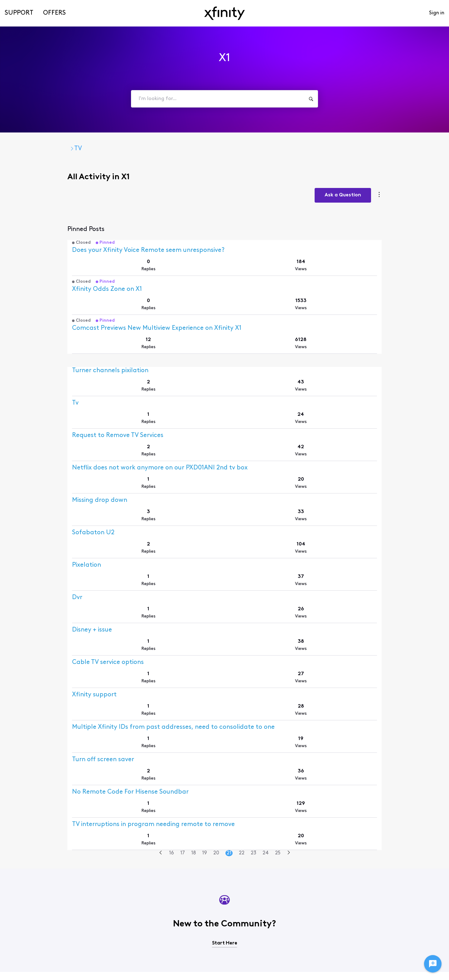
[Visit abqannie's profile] (32, 543)
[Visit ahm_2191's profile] (33, 570)
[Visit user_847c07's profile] (36, 679)
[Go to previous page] (160, 745)
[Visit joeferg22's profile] (33, 353)
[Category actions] (428, 183)
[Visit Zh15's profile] (27, 489)
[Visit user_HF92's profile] (34, 408)
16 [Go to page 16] (171, 745)
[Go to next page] (288, 745)
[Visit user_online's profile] (34, 597)
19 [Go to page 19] (204, 745)
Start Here (225, 835)
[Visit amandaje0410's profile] (38, 380)
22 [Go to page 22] (241, 745)
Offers (54, 13)
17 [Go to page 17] (182, 745)
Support (19, 13)
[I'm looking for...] (311, 99)
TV (108, 149)
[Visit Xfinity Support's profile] (38, 249)
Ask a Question (392, 183)
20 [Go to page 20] (216, 745)
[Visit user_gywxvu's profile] (36, 733)
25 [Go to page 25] (277, 745)
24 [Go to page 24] (265, 745)
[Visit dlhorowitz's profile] (34, 652)
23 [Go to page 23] (253, 745)
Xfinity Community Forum (56, 149)
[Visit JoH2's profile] (28, 462)
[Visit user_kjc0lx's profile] (34, 516)
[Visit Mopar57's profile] (32, 706)
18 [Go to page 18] (193, 745)
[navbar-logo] (224, 13)
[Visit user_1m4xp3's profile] (36, 435)
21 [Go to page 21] (229, 745)
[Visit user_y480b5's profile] (36, 625)
